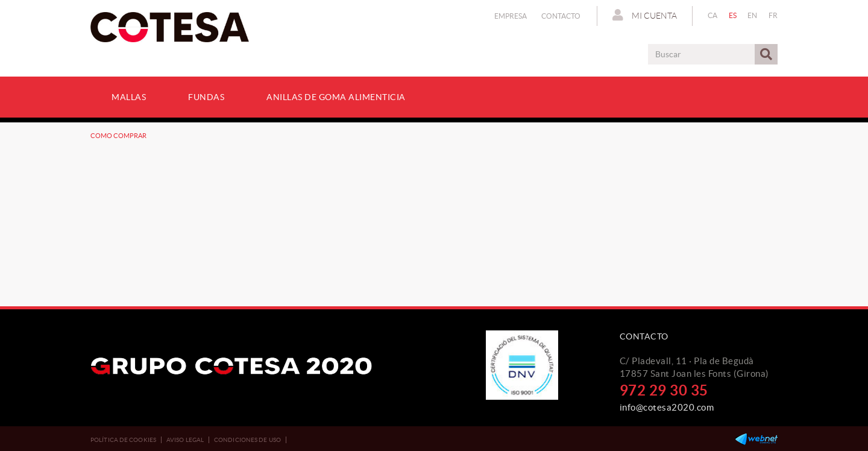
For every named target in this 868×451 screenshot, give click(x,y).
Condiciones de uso (247, 440)
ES (733, 15)
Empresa (511, 16)
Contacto (561, 16)
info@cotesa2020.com (667, 407)
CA (713, 15)
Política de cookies (123, 440)
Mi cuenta (645, 15)
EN (753, 15)
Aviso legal (185, 440)
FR (773, 15)
